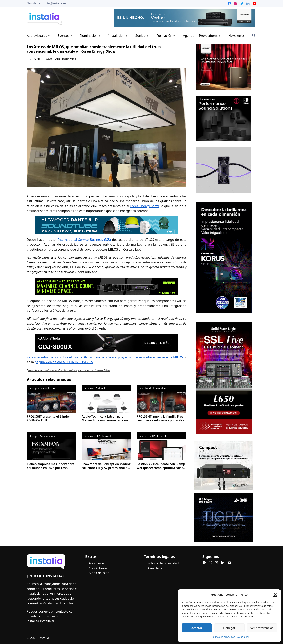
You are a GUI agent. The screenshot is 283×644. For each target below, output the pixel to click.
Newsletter (34, 3)
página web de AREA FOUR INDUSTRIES (64, 362)
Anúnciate (96, 563)
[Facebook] (204, 563)
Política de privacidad (223, 637)
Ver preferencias (262, 628)
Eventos (64, 36)
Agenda (189, 36)
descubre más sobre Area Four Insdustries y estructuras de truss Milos (69, 370)
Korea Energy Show (144, 206)
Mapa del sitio (99, 573)
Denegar (229, 628)
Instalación (117, 36)
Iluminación (89, 36)
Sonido (141, 36)
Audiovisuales (37, 36)
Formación (164, 36)
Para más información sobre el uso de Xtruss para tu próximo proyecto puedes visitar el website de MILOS (105, 357)
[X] (217, 563)
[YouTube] (229, 563)
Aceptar (197, 628)
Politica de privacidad (163, 563)
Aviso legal (243, 637)
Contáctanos (98, 568)
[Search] (254, 36)
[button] (275, 595)
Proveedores (208, 36)
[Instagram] (210, 563)
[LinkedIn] (223, 563)
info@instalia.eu (55, 3)
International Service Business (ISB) (84, 240)
